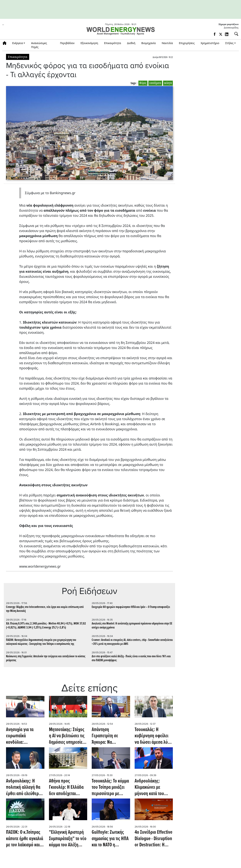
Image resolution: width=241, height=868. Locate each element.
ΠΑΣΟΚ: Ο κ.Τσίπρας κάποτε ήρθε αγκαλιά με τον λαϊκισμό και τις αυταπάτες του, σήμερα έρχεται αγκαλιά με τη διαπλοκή (25, 839)
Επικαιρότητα (113, 43)
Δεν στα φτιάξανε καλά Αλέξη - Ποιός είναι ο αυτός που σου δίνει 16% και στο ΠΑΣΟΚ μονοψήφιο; (131, 658)
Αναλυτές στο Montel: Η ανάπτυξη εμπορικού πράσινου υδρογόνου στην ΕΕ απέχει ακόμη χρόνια (132, 626)
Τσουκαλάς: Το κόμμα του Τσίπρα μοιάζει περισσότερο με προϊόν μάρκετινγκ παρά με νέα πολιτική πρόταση (110, 788)
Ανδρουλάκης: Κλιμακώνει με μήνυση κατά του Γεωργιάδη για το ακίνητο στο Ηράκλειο (154, 788)
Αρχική (6, 43)
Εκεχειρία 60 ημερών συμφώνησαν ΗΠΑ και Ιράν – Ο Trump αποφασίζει (131, 607)
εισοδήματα (155, 83)
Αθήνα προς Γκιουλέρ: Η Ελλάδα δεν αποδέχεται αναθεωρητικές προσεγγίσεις (66, 788)
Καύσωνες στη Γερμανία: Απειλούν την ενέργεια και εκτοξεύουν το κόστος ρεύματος (46, 658)
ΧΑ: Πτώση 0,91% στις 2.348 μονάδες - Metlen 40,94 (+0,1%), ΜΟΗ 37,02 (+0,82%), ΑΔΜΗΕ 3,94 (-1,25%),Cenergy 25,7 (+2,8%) (46, 626)
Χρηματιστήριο (210, 43)
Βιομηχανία (149, 43)
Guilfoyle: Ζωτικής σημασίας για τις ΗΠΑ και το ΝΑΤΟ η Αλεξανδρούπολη (110, 839)
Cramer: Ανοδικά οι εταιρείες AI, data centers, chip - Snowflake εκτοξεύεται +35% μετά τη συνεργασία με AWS (132, 642)
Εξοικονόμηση (89, 43)
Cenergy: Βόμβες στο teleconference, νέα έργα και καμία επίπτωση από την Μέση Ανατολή (45, 609)
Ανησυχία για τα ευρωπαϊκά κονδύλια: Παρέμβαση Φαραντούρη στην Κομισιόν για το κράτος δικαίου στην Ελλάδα (24, 736)
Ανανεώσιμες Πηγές (39, 45)
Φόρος (143, 83)
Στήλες (230, 43)
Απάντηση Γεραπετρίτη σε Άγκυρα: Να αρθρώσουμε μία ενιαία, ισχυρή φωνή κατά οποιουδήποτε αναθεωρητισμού (110, 736)
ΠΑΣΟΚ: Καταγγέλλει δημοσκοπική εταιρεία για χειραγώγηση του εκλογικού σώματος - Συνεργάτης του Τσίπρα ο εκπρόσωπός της (41, 642)
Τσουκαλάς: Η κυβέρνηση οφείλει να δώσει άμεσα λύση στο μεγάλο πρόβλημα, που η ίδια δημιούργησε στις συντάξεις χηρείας (154, 736)
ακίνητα (168, 83)
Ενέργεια (18, 43)
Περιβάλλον (67, 43)
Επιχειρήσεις (187, 43)
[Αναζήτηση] (235, 34)
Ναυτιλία (167, 43)
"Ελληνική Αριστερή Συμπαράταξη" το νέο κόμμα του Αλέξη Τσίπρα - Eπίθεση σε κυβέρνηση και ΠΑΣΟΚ (68, 839)
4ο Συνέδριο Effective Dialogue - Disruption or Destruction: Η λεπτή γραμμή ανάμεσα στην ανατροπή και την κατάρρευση (153, 839)
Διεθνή (131, 43)
